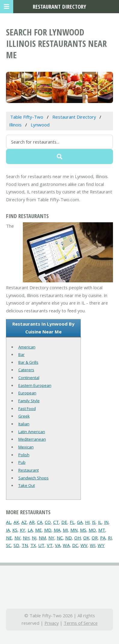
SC (9, 545)
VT (50, 545)
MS (83, 530)
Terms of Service (81, 623)
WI (93, 545)
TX (33, 545)
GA (80, 522)
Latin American (32, 432)
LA (30, 530)
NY (51, 538)
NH (26, 538)
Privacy (52, 623)
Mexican (26, 447)
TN (25, 545)
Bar (21, 354)
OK (86, 538)
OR (95, 538)
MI (65, 530)
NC (60, 538)
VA (58, 545)
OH (78, 538)
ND (69, 538)
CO (48, 522)
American (27, 347)
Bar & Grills (28, 362)
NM (42, 538)
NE (9, 538)
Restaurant (29, 470)
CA (40, 522)
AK (16, 522)
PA (103, 538)
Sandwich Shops (34, 478)
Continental (29, 378)
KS (15, 530)
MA (57, 530)
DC (75, 545)
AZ (24, 522)
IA (8, 530)
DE (64, 522)
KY (23, 530)
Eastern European (35, 385)
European (27, 393)
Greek (24, 416)
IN (106, 522)
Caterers (26, 370)
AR (32, 522)
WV (84, 545)
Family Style (29, 401)
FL (72, 522)
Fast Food (27, 409)
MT (102, 530)
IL (100, 522)
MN (74, 530)
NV (17, 538)
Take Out (27, 485)
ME (38, 530)
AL (9, 522)
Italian (24, 424)
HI (87, 522)
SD (16, 545)
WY (101, 545)
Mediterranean (32, 439)
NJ (34, 538)
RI (110, 538)
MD (48, 530)
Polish (24, 455)
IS (94, 522)
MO (92, 530)
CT (56, 522)
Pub (22, 462)
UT (41, 545)
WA (66, 545)
